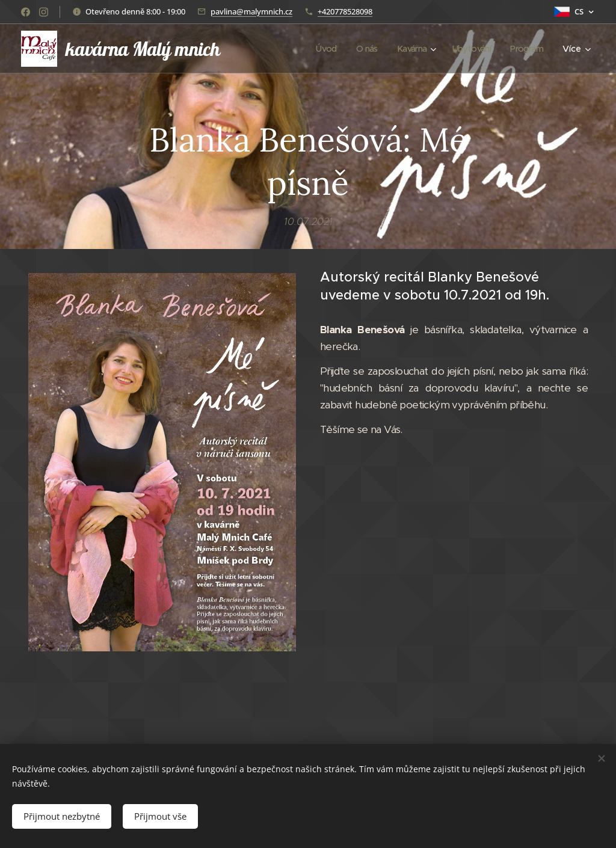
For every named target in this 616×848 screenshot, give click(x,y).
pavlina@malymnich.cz (251, 11)
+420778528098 (345, 11)
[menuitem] (319, 49)
